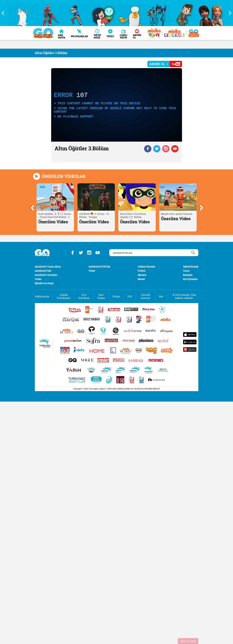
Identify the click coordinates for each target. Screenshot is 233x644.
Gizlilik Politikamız (64, 296)
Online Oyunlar (147, 266)
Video (38, 279)
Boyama (188, 275)
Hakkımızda (42, 296)
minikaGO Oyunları (46, 275)
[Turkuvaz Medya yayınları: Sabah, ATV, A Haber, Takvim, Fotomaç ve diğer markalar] (117, 345)
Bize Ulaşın (101, 296)
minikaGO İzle (43, 271)
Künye (116, 296)
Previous (4, 13)
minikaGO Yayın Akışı (48, 266)
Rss (161, 296)
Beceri (141, 279)
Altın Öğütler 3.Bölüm (51, 53)
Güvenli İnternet (146, 296)
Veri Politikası (84, 296)
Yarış (186, 271)
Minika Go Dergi (44, 283)
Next (229, 13)
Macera (142, 275)
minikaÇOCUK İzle (99, 266)
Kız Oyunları (190, 279)
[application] (117, 105)
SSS (130, 296)
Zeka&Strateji (191, 266)
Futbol (142, 271)
